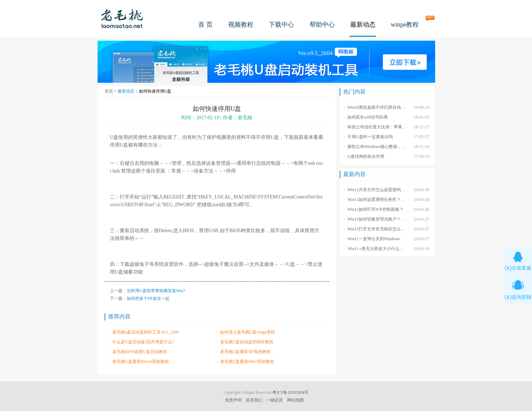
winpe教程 (405, 25)
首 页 (205, 25)
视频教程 (241, 25)
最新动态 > (128, 91)
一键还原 (274, 400)
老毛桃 (122, 18)
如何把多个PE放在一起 (148, 298)
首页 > (111, 91)
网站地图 (295, 400)
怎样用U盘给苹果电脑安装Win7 (156, 291)
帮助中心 (322, 25)
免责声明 (233, 400)
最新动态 (363, 25)
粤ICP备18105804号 (290, 392)
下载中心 (281, 25)
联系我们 (254, 400)
